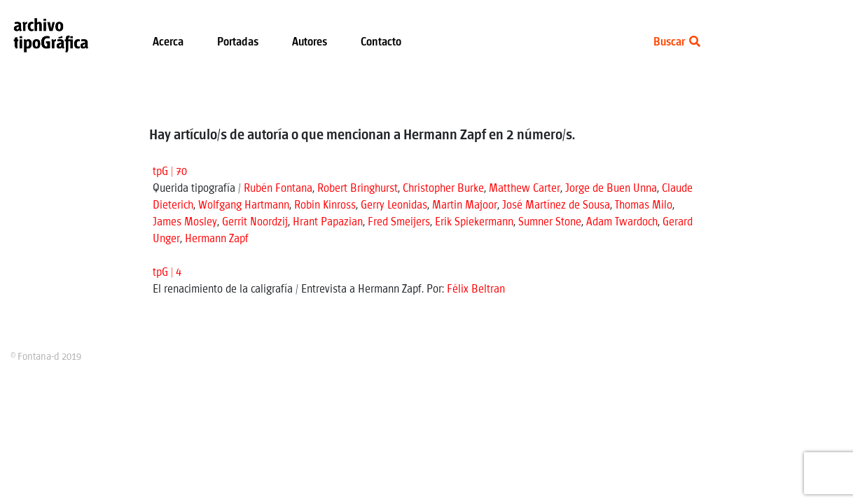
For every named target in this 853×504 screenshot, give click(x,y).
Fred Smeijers (399, 222)
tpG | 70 (170, 172)
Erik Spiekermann (474, 222)
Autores (310, 42)
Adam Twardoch (622, 222)
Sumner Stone (550, 222)
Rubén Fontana (278, 189)
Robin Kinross (325, 205)
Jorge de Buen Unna (611, 189)
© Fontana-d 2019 (46, 357)
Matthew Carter (525, 189)
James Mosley (185, 222)
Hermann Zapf (217, 239)
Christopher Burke (443, 189)
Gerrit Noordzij (255, 222)
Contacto (381, 42)
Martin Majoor (465, 205)
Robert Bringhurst (358, 189)
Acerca (168, 42)
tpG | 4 (167, 273)
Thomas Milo (644, 205)
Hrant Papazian (328, 222)
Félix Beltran (476, 289)
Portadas (238, 42)
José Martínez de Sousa (556, 205)
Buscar (677, 42)
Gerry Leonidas (394, 205)
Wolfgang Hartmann (244, 205)
